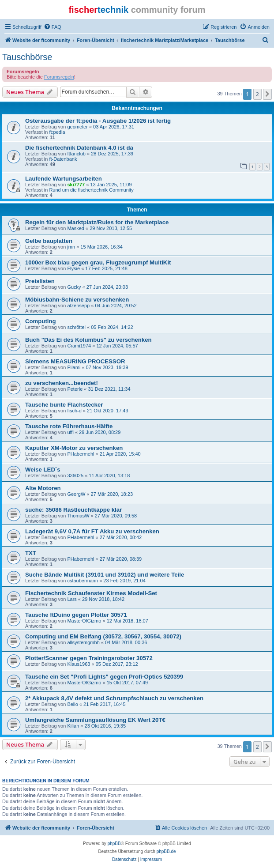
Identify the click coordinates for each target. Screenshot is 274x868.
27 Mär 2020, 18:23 (112, 494)
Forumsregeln (59, 77)
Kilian (73, 726)
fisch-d (74, 411)
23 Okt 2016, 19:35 (105, 726)
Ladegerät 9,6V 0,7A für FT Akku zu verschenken (92, 531)
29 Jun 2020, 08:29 (100, 432)
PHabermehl (81, 454)
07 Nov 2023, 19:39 (107, 367)
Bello (72, 704)
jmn (71, 247)
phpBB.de (166, 851)
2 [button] (257, 94)
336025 (75, 476)
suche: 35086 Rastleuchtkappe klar (73, 510)
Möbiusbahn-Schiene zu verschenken (77, 300)
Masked (76, 228)
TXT (31, 553)
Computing (41, 321)
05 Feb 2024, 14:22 (112, 327)
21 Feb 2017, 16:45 (104, 704)
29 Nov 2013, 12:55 (111, 228)
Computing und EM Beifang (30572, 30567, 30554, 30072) (103, 636)
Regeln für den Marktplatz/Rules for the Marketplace (97, 222)
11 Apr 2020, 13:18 (109, 476)
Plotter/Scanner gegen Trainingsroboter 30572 (89, 658)
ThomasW (78, 516)
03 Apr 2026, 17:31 (114, 127)
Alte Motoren (43, 488)
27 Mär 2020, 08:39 (121, 559)
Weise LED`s (43, 470)
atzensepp (78, 306)
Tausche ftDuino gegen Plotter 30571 (76, 615)
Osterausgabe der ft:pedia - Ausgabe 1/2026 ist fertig (98, 121)
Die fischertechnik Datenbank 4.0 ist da (79, 148)
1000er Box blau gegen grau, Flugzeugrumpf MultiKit (98, 262)
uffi (70, 432)
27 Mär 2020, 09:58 (116, 516)
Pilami (74, 367)
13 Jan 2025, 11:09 (111, 185)
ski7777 (76, 185)
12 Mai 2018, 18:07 (128, 621)
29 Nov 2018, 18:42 (103, 599)
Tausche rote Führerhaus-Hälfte (69, 426)
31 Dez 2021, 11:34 (109, 389)
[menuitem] (53, 27)
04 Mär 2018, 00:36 (126, 642)
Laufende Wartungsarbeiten (64, 179)
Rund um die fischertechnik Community (91, 190)
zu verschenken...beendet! (62, 383)
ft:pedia (57, 132)
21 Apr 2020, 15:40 (120, 454)
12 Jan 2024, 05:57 (117, 346)
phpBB (114, 843)
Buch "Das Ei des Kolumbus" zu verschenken (88, 340)
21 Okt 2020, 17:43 (108, 411)
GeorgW (76, 494)
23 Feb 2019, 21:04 (124, 581)
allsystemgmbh (83, 642)
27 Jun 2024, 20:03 (107, 287)
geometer (77, 127)
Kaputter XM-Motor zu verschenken (74, 448)
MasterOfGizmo (84, 621)
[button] (267, 94)
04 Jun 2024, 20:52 (116, 306)
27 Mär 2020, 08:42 (121, 537)
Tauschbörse (27, 57)
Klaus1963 (79, 664)
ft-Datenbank (63, 159)
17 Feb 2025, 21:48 (106, 268)
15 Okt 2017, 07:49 (128, 683)
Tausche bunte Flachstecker (64, 405)
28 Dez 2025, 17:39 (112, 154)
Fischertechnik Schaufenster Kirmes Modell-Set (91, 593)
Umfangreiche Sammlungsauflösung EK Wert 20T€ (95, 720)
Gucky (74, 287)
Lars (72, 599)
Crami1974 (79, 346)
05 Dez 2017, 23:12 (117, 664)
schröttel (76, 327)
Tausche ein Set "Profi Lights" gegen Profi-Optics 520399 (104, 677)
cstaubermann (83, 581)
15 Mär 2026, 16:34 (101, 247)
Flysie (73, 268)
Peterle (75, 389)
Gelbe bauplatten (49, 241)
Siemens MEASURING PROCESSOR (75, 361)
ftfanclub (76, 154)
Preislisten (40, 281)
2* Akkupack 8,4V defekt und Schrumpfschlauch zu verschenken (114, 698)
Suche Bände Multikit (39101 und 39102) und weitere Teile (105, 575)
